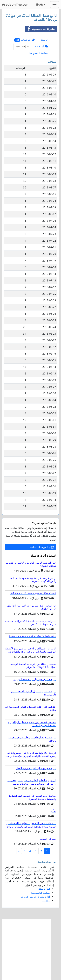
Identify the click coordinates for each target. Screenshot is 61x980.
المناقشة (41, 46)
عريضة (44, 40)
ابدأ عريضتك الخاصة (42, 547)
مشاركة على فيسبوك (40, 29)
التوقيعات (25, 40)
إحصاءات (23, 46)
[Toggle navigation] (54, 5)
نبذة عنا (46, 900)
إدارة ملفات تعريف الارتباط (35, 897)
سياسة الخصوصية (38, 53)
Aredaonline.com (16, 4)
